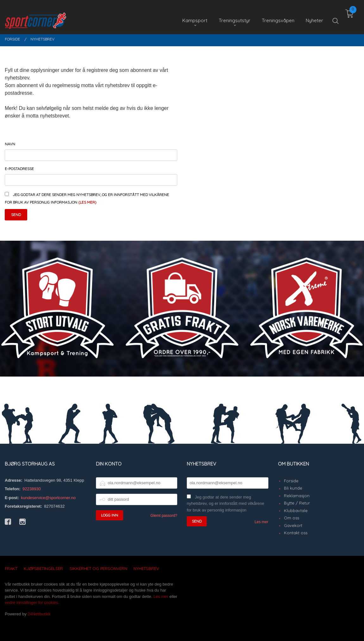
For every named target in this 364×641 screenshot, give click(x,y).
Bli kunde (293, 488)
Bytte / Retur (297, 503)
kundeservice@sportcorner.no (48, 498)
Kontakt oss (296, 533)
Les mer (261, 522)
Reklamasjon (297, 496)
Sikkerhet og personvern (98, 568)
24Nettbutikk (39, 614)
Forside (291, 481)
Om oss (292, 518)
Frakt (11, 568)
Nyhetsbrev (146, 568)
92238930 (32, 489)
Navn (10, 144)
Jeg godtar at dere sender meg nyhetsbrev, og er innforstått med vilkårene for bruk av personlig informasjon (226, 504)
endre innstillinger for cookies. (32, 603)
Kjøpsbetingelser (43, 568)
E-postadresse (19, 169)
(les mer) (87, 202)
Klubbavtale (296, 511)
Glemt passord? (164, 516)
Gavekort (293, 525)
